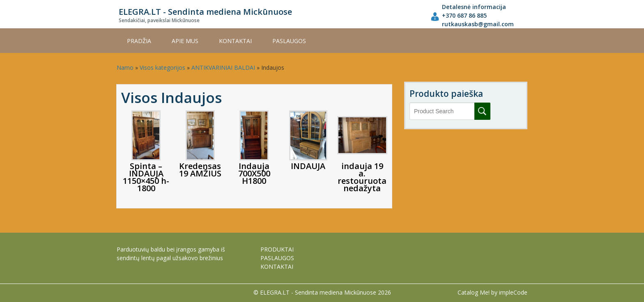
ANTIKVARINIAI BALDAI (223, 67)
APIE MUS (185, 41)
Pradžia (139, 41)
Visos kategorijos (162, 67)
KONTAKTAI (235, 41)
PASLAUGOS (289, 41)
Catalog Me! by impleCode (492, 292)
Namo (125, 67)
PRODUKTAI (277, 249)
